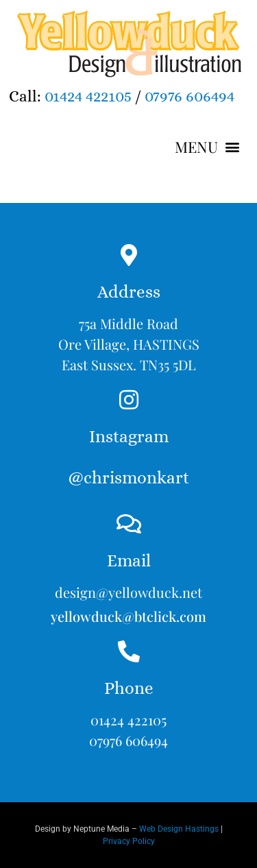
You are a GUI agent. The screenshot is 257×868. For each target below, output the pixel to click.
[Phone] (129, 651)
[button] (207, 147)
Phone (129, 688)
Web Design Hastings (179, 829)
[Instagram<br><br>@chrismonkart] (129, 400)
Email (129, 560)
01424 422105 (88, 96)
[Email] (129, 524)
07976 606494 (189, 96)
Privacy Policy (129, 841)
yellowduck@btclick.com (128, 616)
